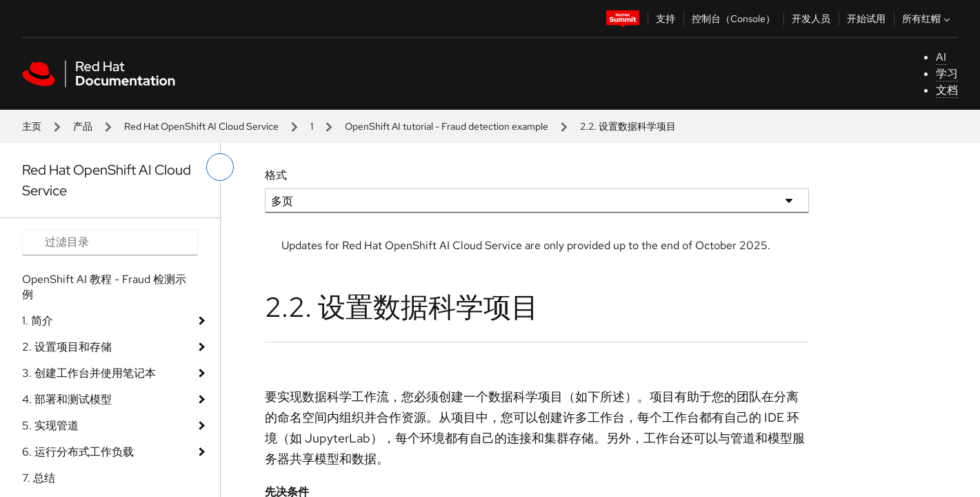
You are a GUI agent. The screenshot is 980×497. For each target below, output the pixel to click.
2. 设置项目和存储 (67, 347)
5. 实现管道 (50, 426)
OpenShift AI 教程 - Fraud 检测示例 (104, 287)
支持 (666, 19)
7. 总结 (39, 478)
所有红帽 (928, 19)
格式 (276, 175)
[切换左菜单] (220, 167)
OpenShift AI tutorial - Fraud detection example (447, 126)
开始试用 (866, 19)
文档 (947, 90)
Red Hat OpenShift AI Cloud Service (201, 126)
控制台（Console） (733, 19)
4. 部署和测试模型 (67, 399)
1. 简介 (38, 321)
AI (941, 57)
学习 (947, 74)
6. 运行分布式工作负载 (78, 452)
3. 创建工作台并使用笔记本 (89, 373)
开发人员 (811, 19)
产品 (83, 126)
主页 (32, 126)
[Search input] (110, 242)
